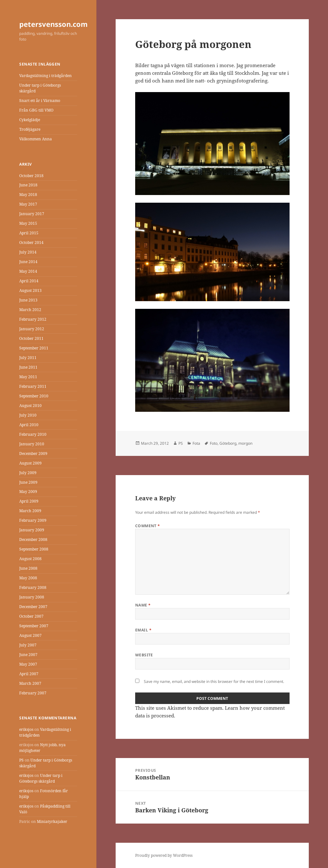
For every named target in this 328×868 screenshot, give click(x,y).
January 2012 (32, 329)
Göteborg (228, 443)
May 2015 (28, 223)
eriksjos (26, 729)
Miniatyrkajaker (52, 821)
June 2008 (28, 568)
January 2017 (32, 214)
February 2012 (33, 319)
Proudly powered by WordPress (164, 855)
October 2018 (31, 176)
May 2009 (28, 492)
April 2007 (29, 674)
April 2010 (29, 425)
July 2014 (28, 252)
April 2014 (29, 281)
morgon (245, 443)
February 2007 (33, 693)
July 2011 (28, 358)
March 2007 (30, 683)
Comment (148, 526)
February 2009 (33, 520)
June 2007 (28, 655)
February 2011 (33, 386)
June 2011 (28, 367)
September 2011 (34, 348)
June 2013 (28, 300)
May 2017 (28, 204)
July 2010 (28, 415)
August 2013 (30, 290)
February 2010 (33, 434)
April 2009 (29, 501)
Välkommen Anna (36, 139)
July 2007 (28, 645)
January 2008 (32, 597)
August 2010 (30, 406)
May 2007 (28, 664)
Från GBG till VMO (36, 110)
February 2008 (33, 587)
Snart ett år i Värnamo (40, 101)
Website (144, 655)
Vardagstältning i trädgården (45, 76)
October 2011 (31, 338)
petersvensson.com (53, 24)
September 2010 (34, 396)
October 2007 (31, 616)
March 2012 (30, 310)
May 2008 (28, 578)
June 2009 (28, 482)
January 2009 (32, 530)
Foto (214, 443)
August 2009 (30, 463)
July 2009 (28, 473)
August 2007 (30, 635)
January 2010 (32, 444)
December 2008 (33, 540)
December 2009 (33, 454)
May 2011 (28, 377)
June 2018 (28, 185)
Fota (196, 443)
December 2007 (33, 607)
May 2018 (28, 195)
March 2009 (30, 511)
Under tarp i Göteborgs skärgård (41, 778)
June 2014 (28, 262)
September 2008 (34, 549)
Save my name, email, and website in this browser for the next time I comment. (214, 681)
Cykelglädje (30, 120)
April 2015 (29, 233)
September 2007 (34, 626)
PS (21, 760)
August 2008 (30, 559)
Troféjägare (30, 129)
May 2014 (28, 271)
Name (143, 605)
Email (143, 630)
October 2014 (31, 242)
